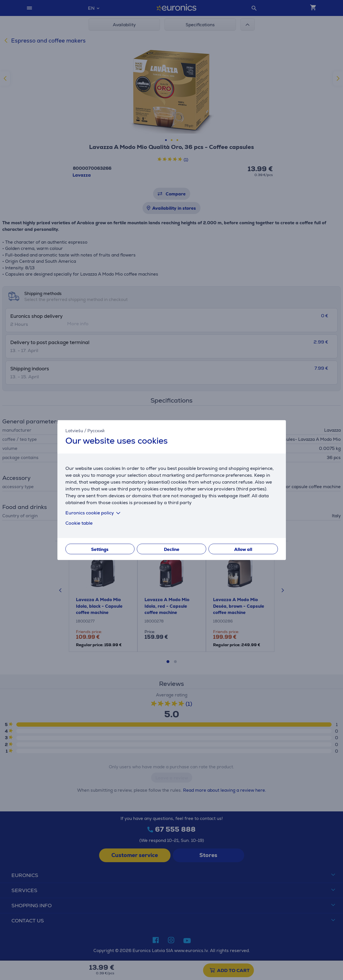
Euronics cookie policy (94, 513)
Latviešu (74, 430)
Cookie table (79, 523)
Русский (96, 430)
